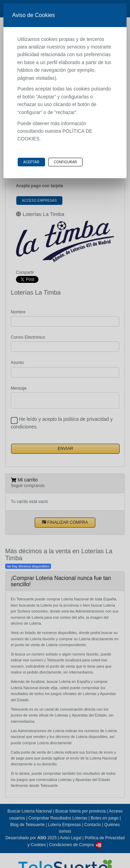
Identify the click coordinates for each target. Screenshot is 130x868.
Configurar (65, 162)
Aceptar (31, 162)
